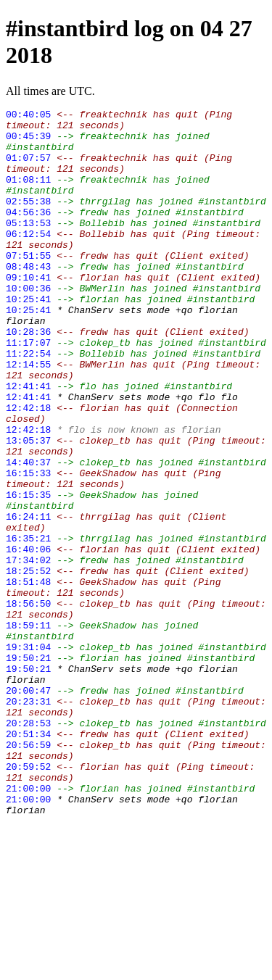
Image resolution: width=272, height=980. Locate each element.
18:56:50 (28, 703)
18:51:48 (28, 677)
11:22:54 (28, 403)
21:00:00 (28, 925)
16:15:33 (28, 547)
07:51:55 (28, 286)
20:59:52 (28, 899)
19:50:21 (28, 768)
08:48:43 (28, 299)
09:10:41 (28, 312)
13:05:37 (28, 507)
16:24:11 (28, 599)
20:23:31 (28, 821)
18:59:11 (28, 729)
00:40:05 (28, 116)
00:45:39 (28, 142)
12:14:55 (28, 416)
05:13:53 (28, 246)
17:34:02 (28, 651)
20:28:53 (28, 847)
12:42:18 (28, 468)
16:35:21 (28, 625)
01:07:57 (28, 168)
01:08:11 (28, 194)
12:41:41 (28, 442)
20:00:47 (28, 807)
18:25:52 (28, 664)
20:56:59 (28, 873)
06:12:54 (28, 259)
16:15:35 (28, 573)
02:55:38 (28, 220)
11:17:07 (28, 390)
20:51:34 (28, 860)
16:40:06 (28, 638)
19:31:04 (28, 755)
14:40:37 (28, 533)
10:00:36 (28, 325)
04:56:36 (28, 233)
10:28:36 (28, 377)
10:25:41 (28, 338)
